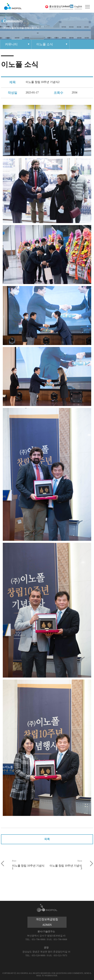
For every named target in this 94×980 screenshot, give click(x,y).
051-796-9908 (60, 939)
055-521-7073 (60, 955)
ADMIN (47, 925)
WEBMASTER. (51, 976)
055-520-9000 (39, 955)
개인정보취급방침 (47, 919)
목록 (47, 839)
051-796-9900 (39, 939)
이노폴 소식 (45, 44)
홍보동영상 (55, 7)
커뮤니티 (11, 44)
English (78, 7)
